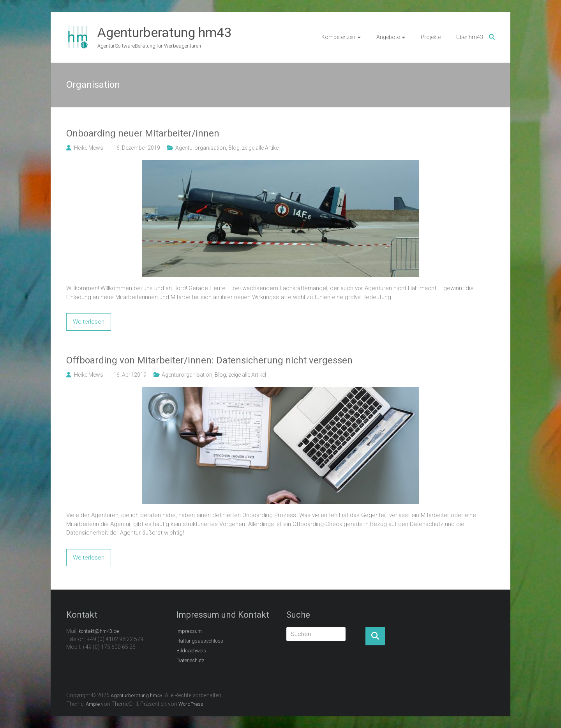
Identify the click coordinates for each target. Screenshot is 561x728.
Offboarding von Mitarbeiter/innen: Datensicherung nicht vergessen (209, 360)
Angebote (388, 37)
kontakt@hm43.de (99, 631)
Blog (234, 148)
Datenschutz (191, 660)
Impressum (189, 631)
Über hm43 (470, 37)
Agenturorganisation (201, 148)
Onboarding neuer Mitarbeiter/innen (143, 133)
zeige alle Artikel (261, 148)
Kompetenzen (338, 37)
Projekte (431, 37)
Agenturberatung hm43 (164, 32)
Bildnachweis (191, 651)
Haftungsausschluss (200, 641)
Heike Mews (89, 148)
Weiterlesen (89, 322)
